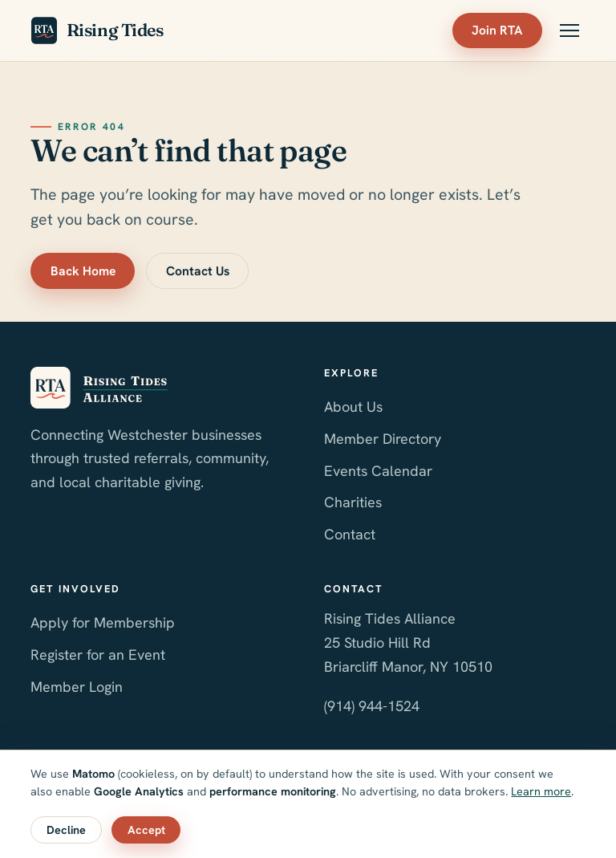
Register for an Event (98, 655)
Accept (146, 830)
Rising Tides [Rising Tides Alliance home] (97, 30)
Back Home (83, 271)
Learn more (541, 791)
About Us (353, 407)
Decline (66, 830)
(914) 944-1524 (372, 706)
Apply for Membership (103, 622)
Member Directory (383, 439)
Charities (353, 502)
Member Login (77, 687)
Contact (350, 534)
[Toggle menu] (569, 30)
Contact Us (198, 271)
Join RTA (497, 30)
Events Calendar (378, 471)
